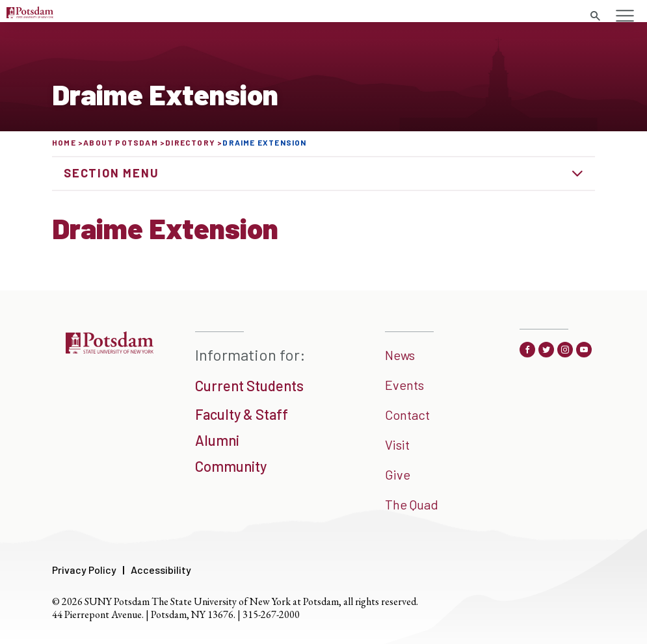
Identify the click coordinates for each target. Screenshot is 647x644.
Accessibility (161, 570)
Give (398, 474)
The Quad (412, 504)
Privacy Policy (84, 570)
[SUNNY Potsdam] (110, 349)
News (400, 355)
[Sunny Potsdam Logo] (30, 14)
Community (231, 466)
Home (64, 142)
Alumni (217, 440)
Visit (397, 444)
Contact (407, 415)
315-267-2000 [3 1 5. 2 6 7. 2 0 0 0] (271, 614)
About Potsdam (121, 142)
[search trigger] (595, 16)
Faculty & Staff (242, 414)
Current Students (249, 385)
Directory (190, 142)
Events (404, 385)
